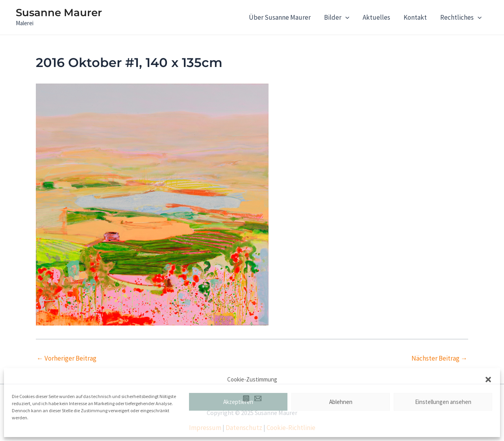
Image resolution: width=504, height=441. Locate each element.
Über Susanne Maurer (280, 17)
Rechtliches (461, 17)
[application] (345, 17)
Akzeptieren (238, 402)
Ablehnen (341, 402)
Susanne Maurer (59, 13)
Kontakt (415, 17)
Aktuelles (376, 17)
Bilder (337, 17)
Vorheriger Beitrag (67, 358)
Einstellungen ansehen (443, 402)
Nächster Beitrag (439, 358)
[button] (488, 380)
